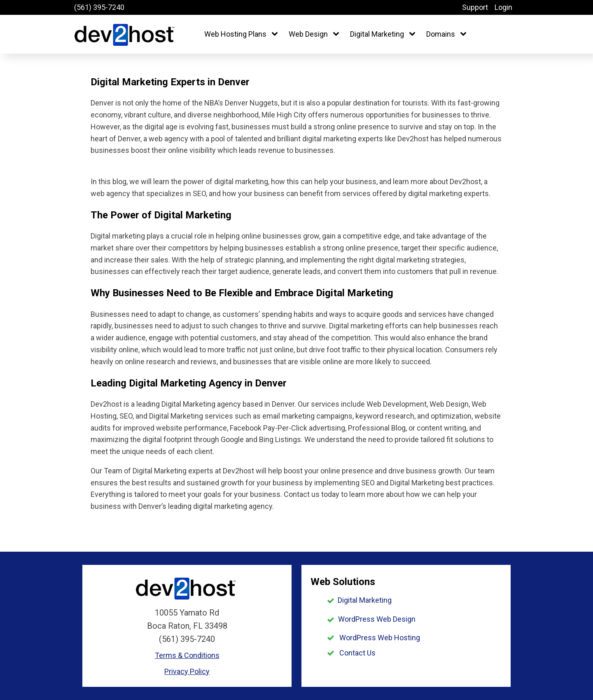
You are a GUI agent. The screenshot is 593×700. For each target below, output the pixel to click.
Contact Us (357, 653)
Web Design (308, 34)
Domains (441, 34)
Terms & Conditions (187, 655)
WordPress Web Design (377, 619)
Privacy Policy (187, 671)
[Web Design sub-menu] (338, 34)
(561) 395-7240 (99, 7)
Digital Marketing (377, 34)
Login (503, 7)
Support (475, 7)
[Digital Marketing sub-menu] (414, 34)
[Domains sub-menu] (465, 34)
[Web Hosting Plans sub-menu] (276, 34)
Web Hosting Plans (235, 34)
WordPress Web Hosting (380, 638)
